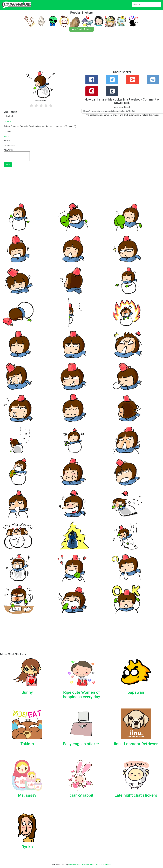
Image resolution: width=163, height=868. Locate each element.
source (6, 136)
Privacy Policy (106, 864)
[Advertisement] (76, 52)
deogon (7, 121)
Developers (77, 864)
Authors (93, 864)
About (71, 864)
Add (8, 165)
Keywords (86, 864)
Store (98, 864)
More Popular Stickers (82, 29)
